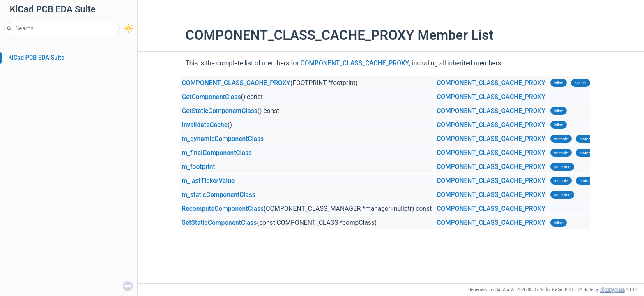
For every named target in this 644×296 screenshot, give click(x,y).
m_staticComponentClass (219, 195)
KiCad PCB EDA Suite (36, 58)
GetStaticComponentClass (220, 111)
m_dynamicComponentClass (223, 139)
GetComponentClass (212, 97)
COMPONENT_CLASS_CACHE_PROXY (355, 63)
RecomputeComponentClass (223, 209)
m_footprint (199, 167)
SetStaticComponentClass (220, 223)
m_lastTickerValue (208, 181)
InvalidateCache (205, 125)
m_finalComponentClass (217, 153)
